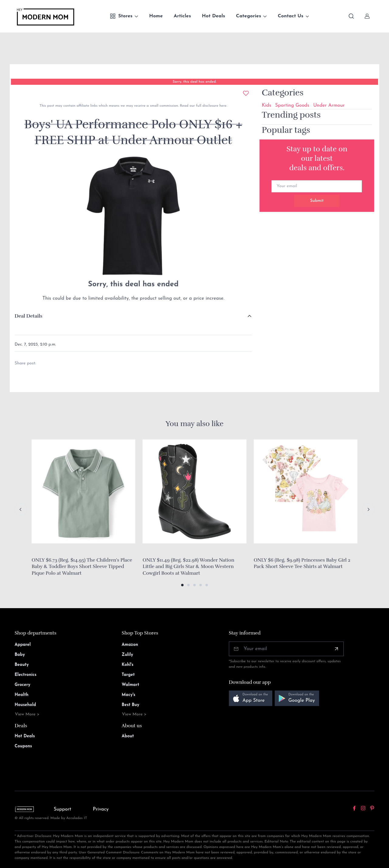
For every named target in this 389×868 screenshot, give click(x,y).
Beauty (22, 665)
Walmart (130, 685)
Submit (317, 201)
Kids (266, 105)
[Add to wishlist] (246, 93)
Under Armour (329, 105)
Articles (182, 16)
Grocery (22, 685)
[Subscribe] (336, 649)
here (222, 106)
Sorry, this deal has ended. (194, 82)
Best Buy (130, 705)
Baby (20, 655)
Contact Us (291, 16)
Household (25, 705)
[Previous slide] (21, 509)
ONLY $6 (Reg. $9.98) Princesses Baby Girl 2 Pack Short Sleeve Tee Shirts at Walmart (302, 563)
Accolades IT (77, 818)
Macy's (128, 695)
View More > (27, 714)
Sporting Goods (292, 105)
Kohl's (127, 665)
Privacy (101, 809)
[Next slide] (368, 509)
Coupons (23, 746)
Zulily (127, 655)
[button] (182, 585)
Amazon (130, 645)
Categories (249, 16)
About (128, 736)
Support (63, 809)
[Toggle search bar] (351, 16)
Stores (121, 16)
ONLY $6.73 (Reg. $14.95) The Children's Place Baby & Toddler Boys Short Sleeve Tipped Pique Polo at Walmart (82, 567)
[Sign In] (367, 16)
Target (128, 675)
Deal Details (28, 316)
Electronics (26, 675)
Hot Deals (213, 16)
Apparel (23, 645)
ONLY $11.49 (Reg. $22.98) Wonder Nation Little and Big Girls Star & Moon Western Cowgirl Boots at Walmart (188, 567)
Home (156, 16)
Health (21, 695)
